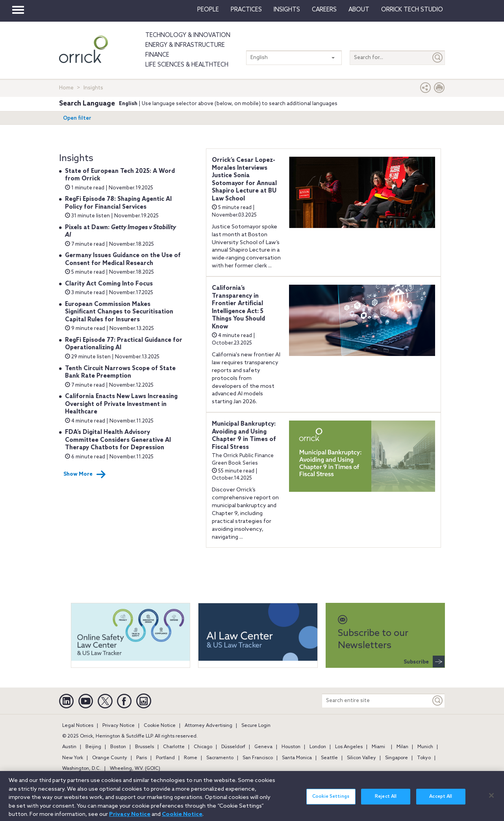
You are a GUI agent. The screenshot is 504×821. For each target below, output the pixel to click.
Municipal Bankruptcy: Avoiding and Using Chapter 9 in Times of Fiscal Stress (244, 436)
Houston (291, 747)
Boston (118, 747)
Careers (324, 10)
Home (66, 88)
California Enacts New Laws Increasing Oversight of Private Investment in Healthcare (121, 404)
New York (73, 758)
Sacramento (220, 758)
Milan (402, 747)
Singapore (397, 758)
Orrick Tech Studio (412, 10)
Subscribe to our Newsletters (373, 633)
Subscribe (424, 662)
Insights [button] (287, 10)
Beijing (93, 747)
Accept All (441, 801)
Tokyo (424, 758)
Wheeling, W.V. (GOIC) (135, 769)
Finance (157, 55)
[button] (426, 90)
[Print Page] (439, 90)
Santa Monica (297, 758)
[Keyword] (438, 701)
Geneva (263, 747)
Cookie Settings (331, 801)
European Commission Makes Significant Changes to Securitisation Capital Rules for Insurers (119, 312)
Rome (191, 758)
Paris (142, 758)
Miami (378, 747)
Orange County (110, 758)
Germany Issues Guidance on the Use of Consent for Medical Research (123, 259)
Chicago (203, 747)
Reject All (386, 801)
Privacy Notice (119, 726)
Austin (69, 747)
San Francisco (258, 758)
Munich (425, 747)
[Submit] (438, 58)
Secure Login (256, 726)
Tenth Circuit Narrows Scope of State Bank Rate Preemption (120, 373)
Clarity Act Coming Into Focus (109, 284)
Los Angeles (349, 747)
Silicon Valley (361, 758)
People (208, 10)
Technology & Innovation (188, 35)
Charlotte (174, 747)
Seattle (329, 758)
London (318, 747)
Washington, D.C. (82, 769)
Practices (246, 10)
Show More (85, 474)
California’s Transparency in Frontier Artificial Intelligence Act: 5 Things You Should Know (238, 308)
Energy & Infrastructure (185, 45)
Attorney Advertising (208, 726)
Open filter (77, 118)
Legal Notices (78, 726)
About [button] (359, 10)
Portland (165, 758)
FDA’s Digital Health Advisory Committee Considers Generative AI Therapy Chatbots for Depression (118, 440)
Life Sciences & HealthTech (187, 65)
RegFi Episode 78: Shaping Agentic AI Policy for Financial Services (118, 203)
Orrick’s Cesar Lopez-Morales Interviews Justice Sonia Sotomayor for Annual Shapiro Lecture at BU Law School (244, 180)
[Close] (491, 799)
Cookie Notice (160, 726)
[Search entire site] (376, 701)
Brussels (145, 747)
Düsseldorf (233, 747)
